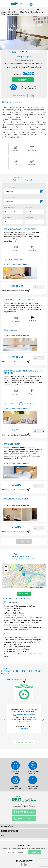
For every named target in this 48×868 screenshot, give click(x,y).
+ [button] (6, 567)
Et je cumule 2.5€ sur (28, 87)
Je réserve (23, 80)
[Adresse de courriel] (17, 852)
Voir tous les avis (24, 742)
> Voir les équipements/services (16, 264)
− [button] (6, 571)
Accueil (4, 10)
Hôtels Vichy (24, 12)
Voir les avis (18, 52)
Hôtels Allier (12, 12)
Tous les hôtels (15, 10)
